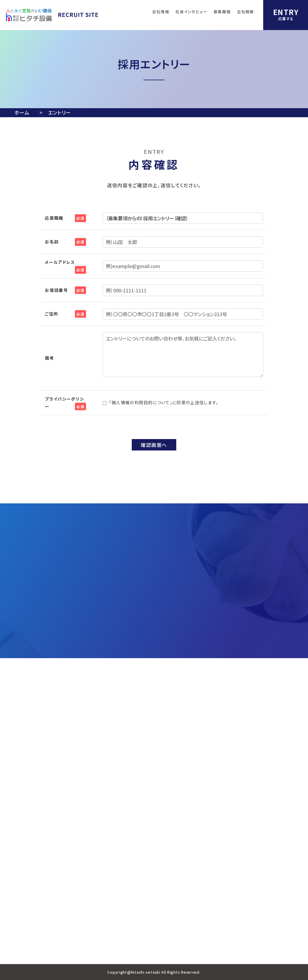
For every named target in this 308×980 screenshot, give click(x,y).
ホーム (22, 112)
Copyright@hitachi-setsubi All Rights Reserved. (154, 972)
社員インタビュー (191, 12)
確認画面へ (154, 445)
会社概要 (246, 12)
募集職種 (222, 12)
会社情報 (161, 12)
